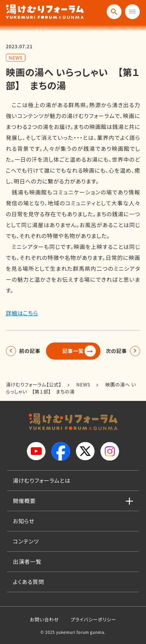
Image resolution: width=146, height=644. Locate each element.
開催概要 (24, 501)
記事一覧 (73, 351)
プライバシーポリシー (93, 619)
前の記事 (30, 351)
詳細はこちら (22, 313)
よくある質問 (28, 582)
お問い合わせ (44, 619)
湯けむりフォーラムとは (42, 480)
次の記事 (116, 351)
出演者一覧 (27, 561)
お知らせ (24, 521)
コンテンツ (26, 541)
